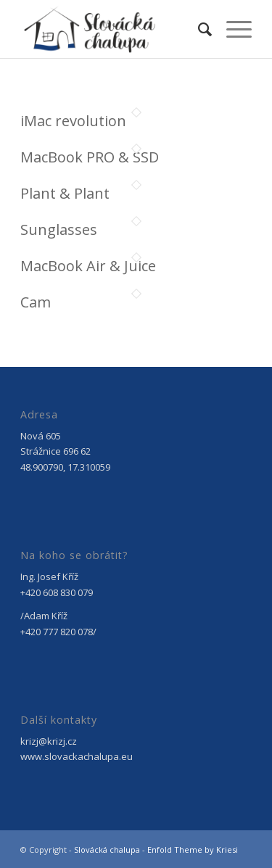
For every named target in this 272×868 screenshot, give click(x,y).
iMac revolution (73, 121)
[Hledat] (198, 29)
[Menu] (232, 29)
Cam (36, 302)
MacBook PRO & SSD (90, 157)
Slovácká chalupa (107, 850)
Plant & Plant (65, 193)
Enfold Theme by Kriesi (193, 850)
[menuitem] (198, 29)
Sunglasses (59, 230)
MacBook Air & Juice (88, 266)
